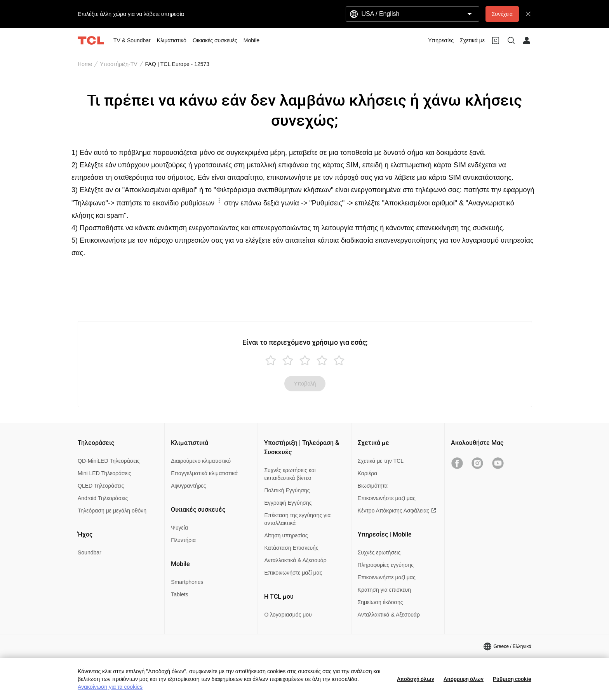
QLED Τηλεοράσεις (101, 486)
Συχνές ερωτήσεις (379, 552)
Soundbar (90, 552)
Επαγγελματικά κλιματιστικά (204, 473)
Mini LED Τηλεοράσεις (104, 473)
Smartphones (187, 582)
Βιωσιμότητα (373, 486)
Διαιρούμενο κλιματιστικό (201, 461)
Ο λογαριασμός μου (288, 615)
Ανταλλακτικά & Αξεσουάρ (295, 560)
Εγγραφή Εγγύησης (288, 503)
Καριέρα (368, 473)
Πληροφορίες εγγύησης (386, 565)
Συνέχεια (502, 14)
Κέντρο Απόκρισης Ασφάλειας (397, 511)
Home (85, 64)
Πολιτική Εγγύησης (287, 490)
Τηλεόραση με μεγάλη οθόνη (112, 511)
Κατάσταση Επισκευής (291, 548)
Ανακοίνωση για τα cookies (110, 687)
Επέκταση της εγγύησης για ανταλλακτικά (297, 519)
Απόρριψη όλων (464, 679)
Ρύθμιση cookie (512, 679)
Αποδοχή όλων (416, 679)
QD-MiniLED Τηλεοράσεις (109, 461)
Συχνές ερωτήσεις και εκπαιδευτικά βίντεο (290, 474)
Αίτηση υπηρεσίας (286, 535)
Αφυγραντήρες (188, 486)
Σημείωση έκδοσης (380, 602)
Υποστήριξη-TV (118, 64)
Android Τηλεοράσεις (103, 498)
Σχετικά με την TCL (381, 461)
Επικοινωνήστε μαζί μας (293, 573)
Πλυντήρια (183, 540)
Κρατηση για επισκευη (384, 590)
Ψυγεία (179, 528)
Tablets (179, 594)
